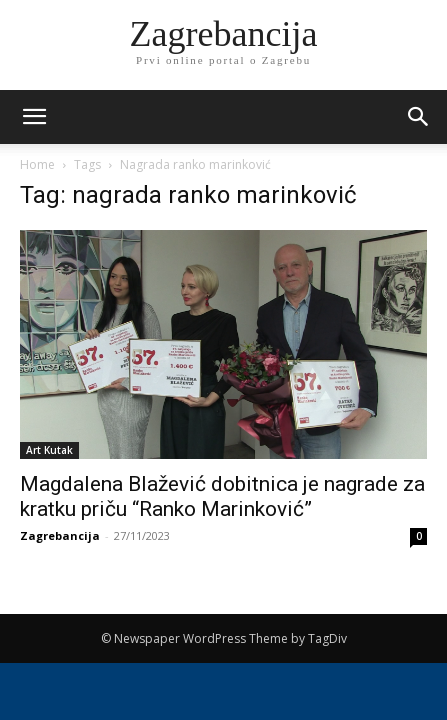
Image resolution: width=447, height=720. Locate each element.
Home (37, 164)
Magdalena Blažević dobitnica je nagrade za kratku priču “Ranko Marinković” (222, 496)
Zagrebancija (60, 535)
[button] (419, 117)
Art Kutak (49, 450)
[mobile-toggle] (34, 117)
